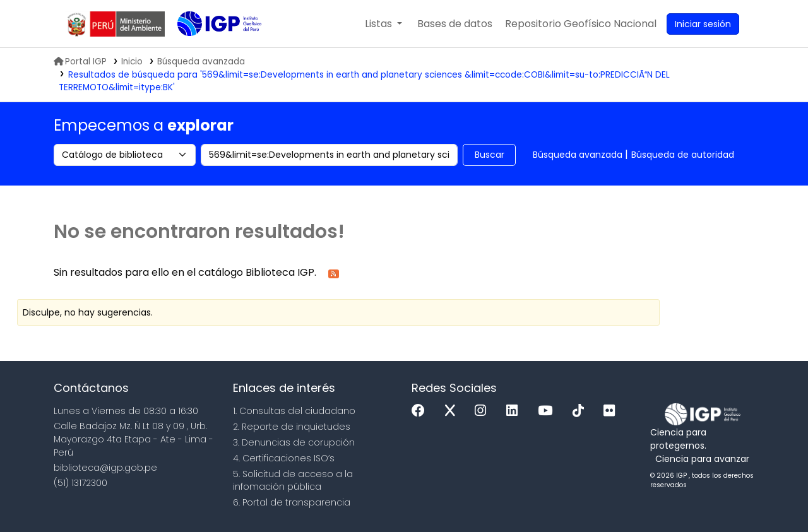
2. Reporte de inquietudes (292, 427)
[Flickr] (612, 411)
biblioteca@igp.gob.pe (105, 468)
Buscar (490, 155)
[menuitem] (581, 24)
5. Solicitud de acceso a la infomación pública (293, 481)
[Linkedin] (515, 411)
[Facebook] (421, 411)
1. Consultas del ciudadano (294, 411)
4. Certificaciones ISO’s (284, 458)
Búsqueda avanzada (578, 155)
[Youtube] (548, 411)
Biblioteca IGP (209, 49)
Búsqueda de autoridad (683, 155)
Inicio (132, 62)
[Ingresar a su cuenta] (703, 24)
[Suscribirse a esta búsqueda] (334, 273)
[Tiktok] (581, 411)
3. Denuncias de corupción (294, 442)
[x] (453, 411)
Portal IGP (80, 62)
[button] (383, 24)
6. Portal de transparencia (292, 502)
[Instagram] (484, 411)
